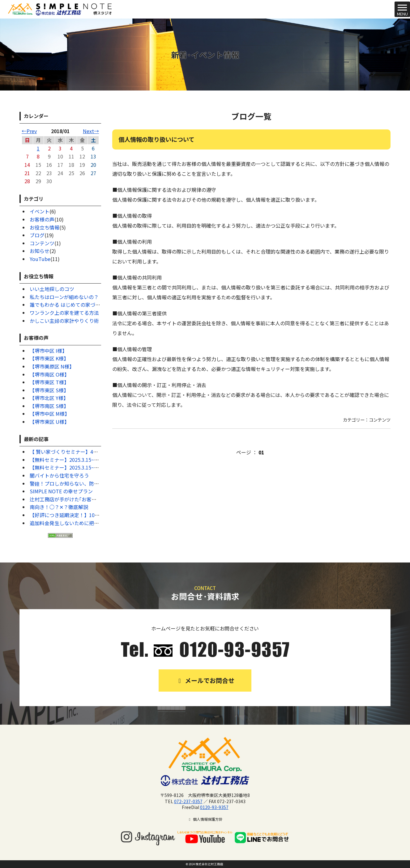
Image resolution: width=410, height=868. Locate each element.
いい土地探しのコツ (52, 289)
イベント (40, 211)
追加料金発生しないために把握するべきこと (79, 523)
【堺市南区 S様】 (49, 406)
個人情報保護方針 (205, 819)
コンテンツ (42, 243)
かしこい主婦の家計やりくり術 (64, 321)
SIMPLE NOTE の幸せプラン (61, 491)
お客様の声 (42, 219)
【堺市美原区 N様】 (52, 366)
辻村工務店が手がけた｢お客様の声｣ (69, 499)
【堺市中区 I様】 (48, 351)
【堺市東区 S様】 (49, 390)
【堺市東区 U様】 (49, 422)
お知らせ (40, 251)
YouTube (40, 259)
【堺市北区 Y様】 (49, 398)
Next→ (91, 131)
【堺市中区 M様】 (50, 414)
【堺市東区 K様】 (49, 358)
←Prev (29, 131)
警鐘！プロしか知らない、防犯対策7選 (73, 483)
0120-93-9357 (214, 807)
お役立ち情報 (45, 227)
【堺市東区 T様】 (49, 382)
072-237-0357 (188, 801)
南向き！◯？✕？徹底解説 (59, 507)
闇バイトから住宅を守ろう (59, 475)
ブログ (37, 235)
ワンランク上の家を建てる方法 (64, 313)
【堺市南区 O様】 (49, 374)
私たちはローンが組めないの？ (64, 297)
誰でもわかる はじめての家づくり (67, 305)
